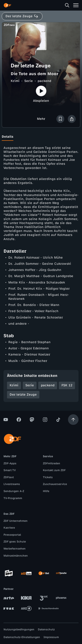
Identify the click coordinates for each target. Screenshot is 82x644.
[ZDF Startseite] (7, 5)
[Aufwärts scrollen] (73, 420)
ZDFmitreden (51, 463)
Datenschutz (46, 629)
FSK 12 (67, 385)
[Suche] (67, 5)
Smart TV (10, 470)
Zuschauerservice (55, 484)
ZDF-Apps (10, 463)
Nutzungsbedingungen (19, 629)
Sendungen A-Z (14, 491)
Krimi (15, 81)
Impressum (51, 637)
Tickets (48, 477)
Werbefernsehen (15, 549)
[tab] (8, 137)
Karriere (9, 528)
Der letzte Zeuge (23, 395)
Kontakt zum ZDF (54, 470)
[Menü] (76, 5)
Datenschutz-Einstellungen (22, 637)
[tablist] (41, 137)
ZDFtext (9, 477)
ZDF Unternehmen (16, 521)
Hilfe (46, 491)
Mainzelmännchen (16, 556)
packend (44, 81)
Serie (29, 81)
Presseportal (12, 535)
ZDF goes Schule (15, 542)
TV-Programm (13, 498)
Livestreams (12, 484)
